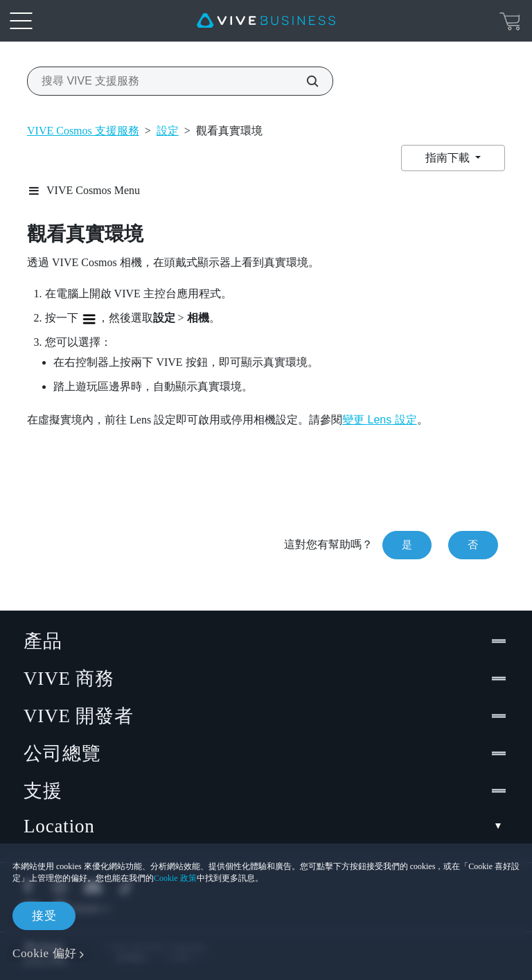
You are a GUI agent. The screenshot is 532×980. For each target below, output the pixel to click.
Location (266, 826)
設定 (168, 131)
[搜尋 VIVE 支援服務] (305, 81)
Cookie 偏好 (45, 953)
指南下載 (449, 158)
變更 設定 (380, 420)
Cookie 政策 (175, 878)
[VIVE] (266, 21)
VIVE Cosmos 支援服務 (83, 131)
